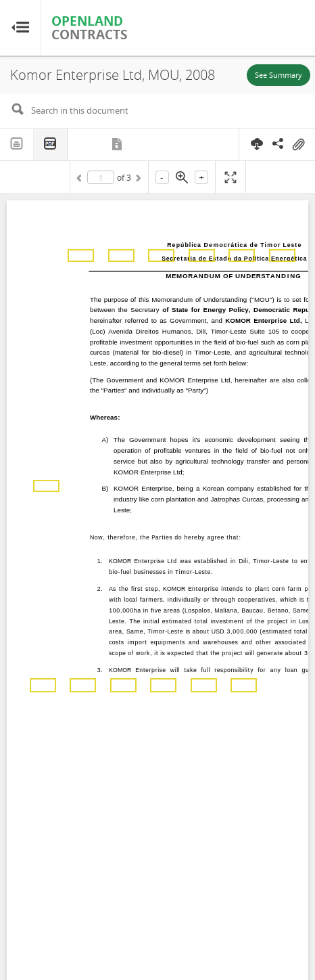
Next (137, 180)
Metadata (118, 144)
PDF (51, 144)
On (298, 145)
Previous (81, 180)
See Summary (278, 75)
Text (17, 144)
